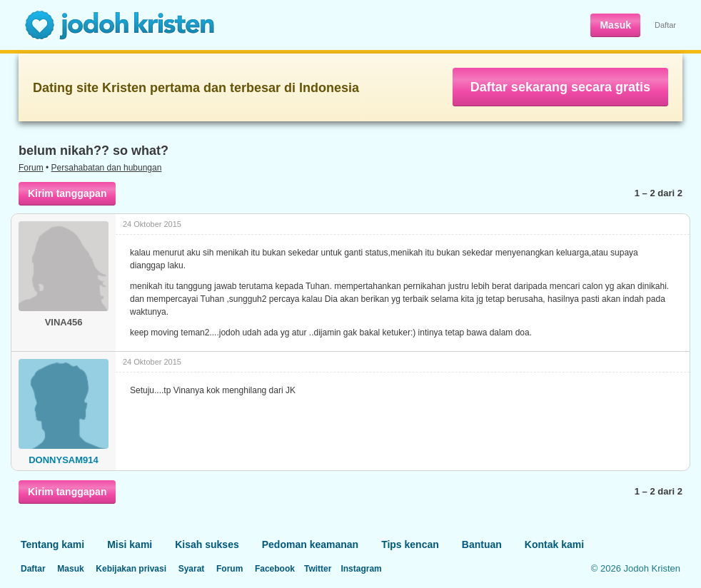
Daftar (665, 25)
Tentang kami (52, 544)
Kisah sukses (207, 544)
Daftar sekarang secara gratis (560, 87)
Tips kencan (410, 544)
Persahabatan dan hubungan (107, 168)
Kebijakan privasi (131, 569)
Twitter (318, 569)
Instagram (361, 569)
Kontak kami (554, 544)
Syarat (192, 569)
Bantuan (482, 544)
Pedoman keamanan (310, 544)
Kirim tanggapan (67, 193)
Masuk (615, 25)
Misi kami (130, 544)
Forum (31, 168)
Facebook (275, 569)
